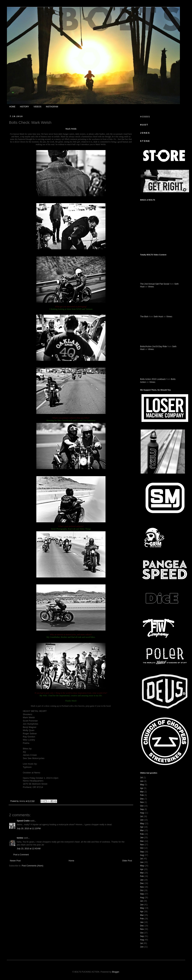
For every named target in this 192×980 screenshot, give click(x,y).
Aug (142, 813)
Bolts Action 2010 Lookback (153, 379)
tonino (20, 838)
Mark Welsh (71, 129)
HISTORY (24, 107)
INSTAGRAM (52, 107)
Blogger (116, 972)
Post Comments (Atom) (32, 866)
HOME (12, 107)
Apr (142, 788)
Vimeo (151, 287)
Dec (142, 799)
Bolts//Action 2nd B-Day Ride (154, 346)
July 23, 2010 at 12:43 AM (29, 849)
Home (71, 861)
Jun (142, 781)
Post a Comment (21, 855)
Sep (142, 809)
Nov (142, 802)
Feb (142, 795)
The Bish (144, 317)
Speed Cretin (23, 821)
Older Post (127, 861)
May (142, 785)
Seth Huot (158, 317)
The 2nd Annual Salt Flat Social (155, 284)
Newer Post (15, 861)
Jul (141, 778)
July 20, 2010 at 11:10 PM (29, 829)
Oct (142, 806)
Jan (142, 838)
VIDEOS (37, 107)
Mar (142, 792)
